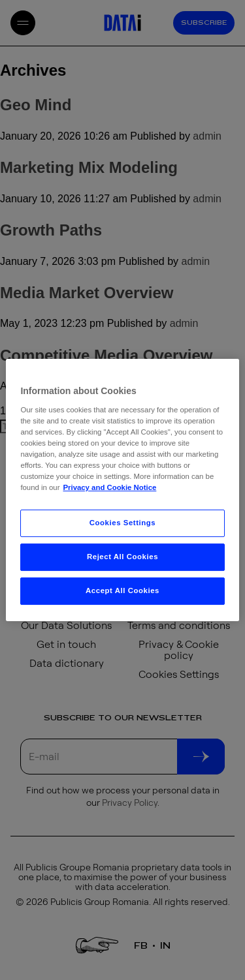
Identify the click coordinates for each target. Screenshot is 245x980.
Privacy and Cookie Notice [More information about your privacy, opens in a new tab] (109, 487)
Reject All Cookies (122, 557)
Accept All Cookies (122, 590)
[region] (122, 490)
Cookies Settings (122, 523)
